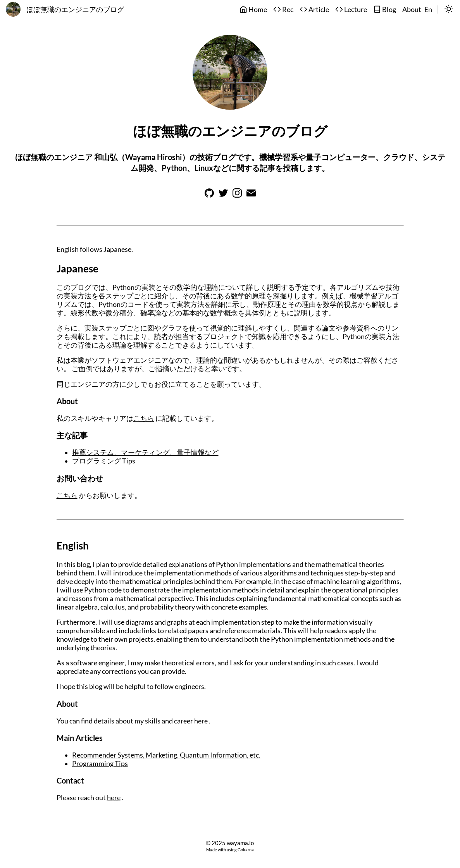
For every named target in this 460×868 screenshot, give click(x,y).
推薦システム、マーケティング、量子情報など (145, 452)
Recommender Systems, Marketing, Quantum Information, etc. (166, 755)
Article (314, 9)
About (412, 9)
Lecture (351, 9)
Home (253, 9)
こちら (144, 418)
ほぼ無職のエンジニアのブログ (75, 9)
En (428, 9)
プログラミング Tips (104, 461)
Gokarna (246, 850)
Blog (385, 9)
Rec (283, 9)
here (201, 721)
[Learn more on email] (251, 195)
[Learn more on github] (209, 195)
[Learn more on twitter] (223, 195)
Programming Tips (100, 764)
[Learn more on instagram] (237, 195)
